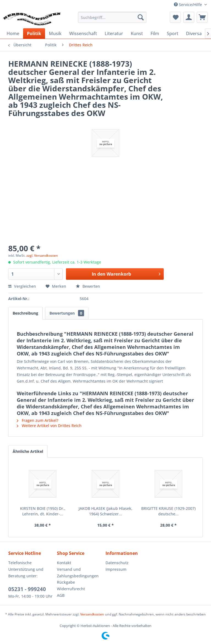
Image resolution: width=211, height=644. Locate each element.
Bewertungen (67, 313)
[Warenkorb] (202, 17)
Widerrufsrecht (71, 589)
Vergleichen (22, 286)
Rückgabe (66, 582)
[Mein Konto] (189, 17)
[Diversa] (194, 33)
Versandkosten (92, 614)
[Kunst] (137, 33)
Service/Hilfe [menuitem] (188, 5)
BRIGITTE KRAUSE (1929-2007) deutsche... (168, 511)
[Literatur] (114, 33)
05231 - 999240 (27, 589)
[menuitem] (112, 17)
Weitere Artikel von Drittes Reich (49, 426)
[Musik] (55, 33)
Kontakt (64, 563)
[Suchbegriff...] (112, 17)
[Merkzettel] (175, 17)
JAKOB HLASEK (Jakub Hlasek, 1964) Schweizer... (105, 511)
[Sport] (173, 33)
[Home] (13, 33)
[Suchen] (141, 17)
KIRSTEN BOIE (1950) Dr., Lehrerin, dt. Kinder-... (43, 511)
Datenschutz (117, 563)
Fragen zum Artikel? (38, 420)
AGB (61, 595)
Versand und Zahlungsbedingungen (78, 573)
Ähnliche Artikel (28, 451)
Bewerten (88, 286)
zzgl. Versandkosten (42, 255)
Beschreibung (25, 313)
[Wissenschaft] (83, 33)
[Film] (155, 33)
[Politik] (34, 33)
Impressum (116, 569)
